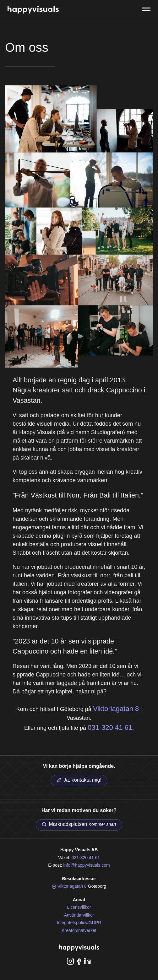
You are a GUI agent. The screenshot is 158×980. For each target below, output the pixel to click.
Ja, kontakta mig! (79, 780)
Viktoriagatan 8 (116, 709)
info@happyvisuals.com (87, 865)
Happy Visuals (33, 9)
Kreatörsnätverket (79, 930)
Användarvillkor (79, 915)
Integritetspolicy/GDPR (79, 923)
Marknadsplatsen (79, 824)
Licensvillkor (79, 907)
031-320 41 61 (110, 727)
